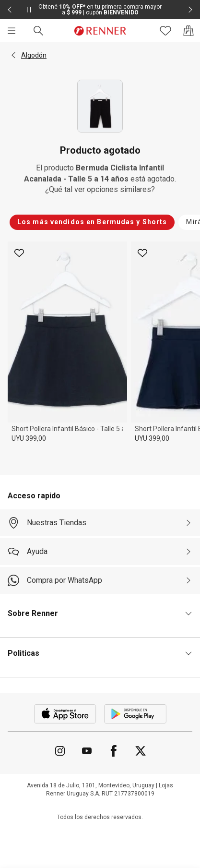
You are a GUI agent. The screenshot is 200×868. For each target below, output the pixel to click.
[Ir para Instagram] (60, 751)
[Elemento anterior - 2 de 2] (10, 10)
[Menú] (12, 31)
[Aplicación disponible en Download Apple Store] (65, 714)
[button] (13, 55)
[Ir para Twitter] (141, 751)
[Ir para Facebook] (114, 751)
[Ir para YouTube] (87, 751)
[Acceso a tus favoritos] (165, 31)
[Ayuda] (100, 552)
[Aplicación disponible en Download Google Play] (135, 714)
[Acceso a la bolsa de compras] (188, 31)
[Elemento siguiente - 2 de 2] (190, 10)
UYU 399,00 (29, 438)
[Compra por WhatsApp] (100, 580)
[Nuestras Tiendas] (100, 523)
